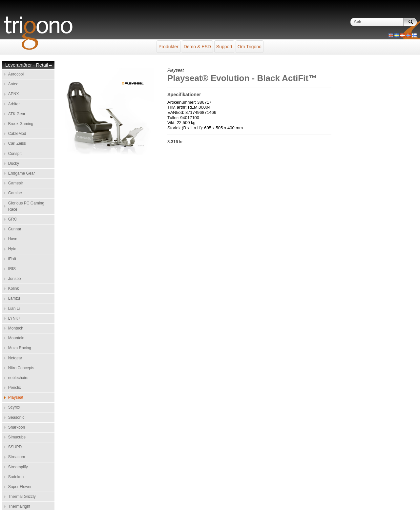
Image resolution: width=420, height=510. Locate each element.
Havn (13, 239)
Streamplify (18, 467)
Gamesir (16, 183)
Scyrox (14, 407)
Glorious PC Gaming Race (26, 206)
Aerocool (16, 74)
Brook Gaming (21, 124)
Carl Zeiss (17, 143)
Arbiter (14, 104)
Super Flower (20, 487)
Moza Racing (20, 348)
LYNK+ (14, 318)
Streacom (17, 457)
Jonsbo (15, 279)
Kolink (14, 288)
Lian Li (14, 308)
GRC (13, 219)
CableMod (17, 134)
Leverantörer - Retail (27, 65)
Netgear (15, 358)
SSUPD (15, 447)
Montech (16, 328)
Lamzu (14, 298)
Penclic (15, 388)
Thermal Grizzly (22, 497)
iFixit (12, 259)
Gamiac (15, 193)
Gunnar (15, 229)
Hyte (12, 249)
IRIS (12, 269)
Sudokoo (16, 477)
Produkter (168, 47)
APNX (14, 94)
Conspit (15, 154)
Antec (13, 84)
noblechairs (18, 378)
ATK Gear (17, 114)
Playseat (16, 397)
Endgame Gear (21, 173)
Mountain (16, 338)
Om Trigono (250, 47)
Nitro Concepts (21, 368)
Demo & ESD (197, 47)
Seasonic (16, 417)
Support (224, 47)
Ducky (14, 163)
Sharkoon (17, 427)
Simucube (17, 437)
